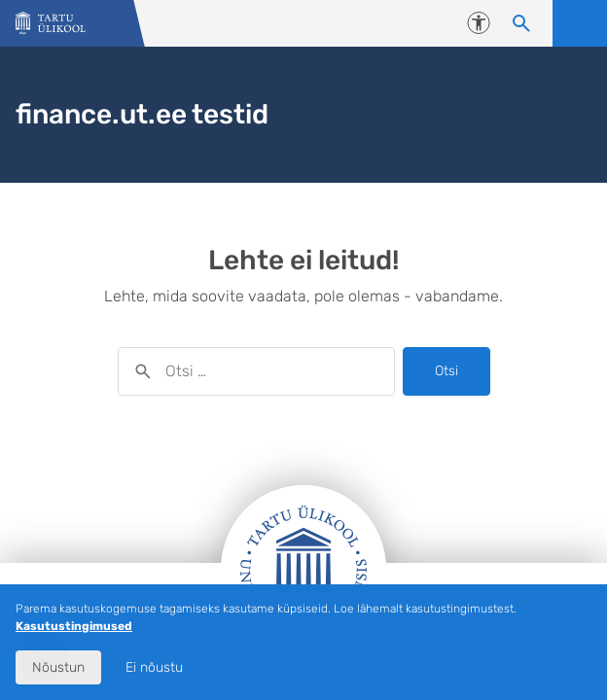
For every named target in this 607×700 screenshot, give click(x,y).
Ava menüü (580, 23)
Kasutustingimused (74, 626)
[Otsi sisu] (521, 23)
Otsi (446, 371)
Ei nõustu (154, 667)
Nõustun (58, 667)
